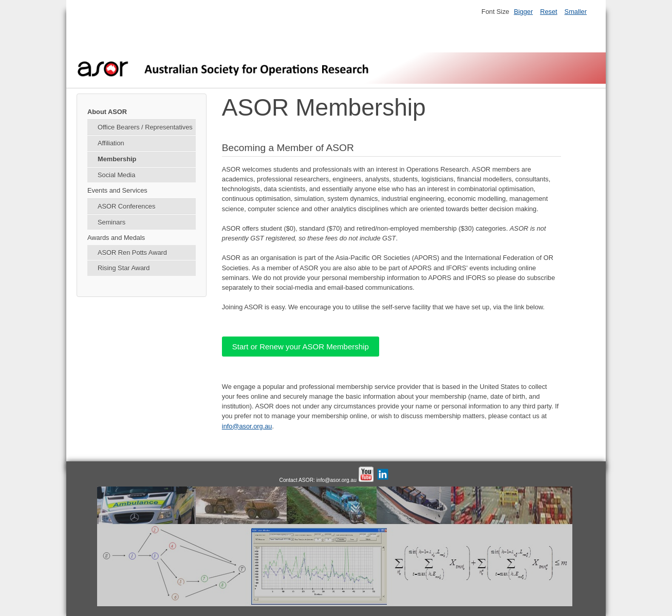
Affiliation (111, 143)
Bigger (523, 12)
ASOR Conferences (126, 206)
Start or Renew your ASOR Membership (301, 347)
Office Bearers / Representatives (145, 127)
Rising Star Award (124, 268)
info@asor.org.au (247, 426)
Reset (548, 12)
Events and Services (117, 190)
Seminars (111, 222)
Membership (117, 159)
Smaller (576, 12)
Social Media (116, 175)
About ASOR (107, 112)
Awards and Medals (116, 238)
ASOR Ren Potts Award (132, 253)
